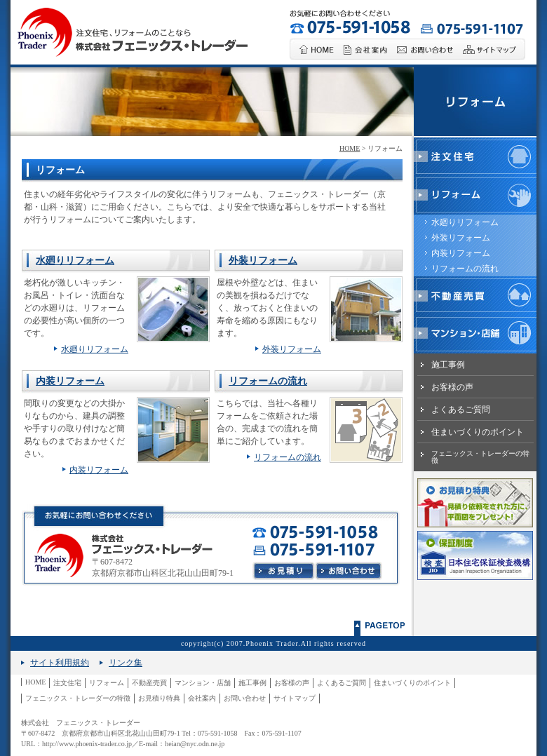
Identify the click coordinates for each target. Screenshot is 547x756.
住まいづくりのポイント (478, 432)
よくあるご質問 (461, 410)
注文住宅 (67, 683)
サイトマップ (295, 698)
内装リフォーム (70, 381)
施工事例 (448, 365)
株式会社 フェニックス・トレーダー (81, 723)
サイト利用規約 (60, 663)
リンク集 (126, 663)
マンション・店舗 (203, 683)
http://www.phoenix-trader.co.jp (87, 744)
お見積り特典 (159, 698)
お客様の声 (452, 387)
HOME (350, 148)
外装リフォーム (263, 261)
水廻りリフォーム (75, 261)
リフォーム (107, 683)
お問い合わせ (245, 698)
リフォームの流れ (268, 381)
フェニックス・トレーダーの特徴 (480, 457)
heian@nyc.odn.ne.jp (195, 744)
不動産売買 (149, 683)
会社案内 (202, 698)
